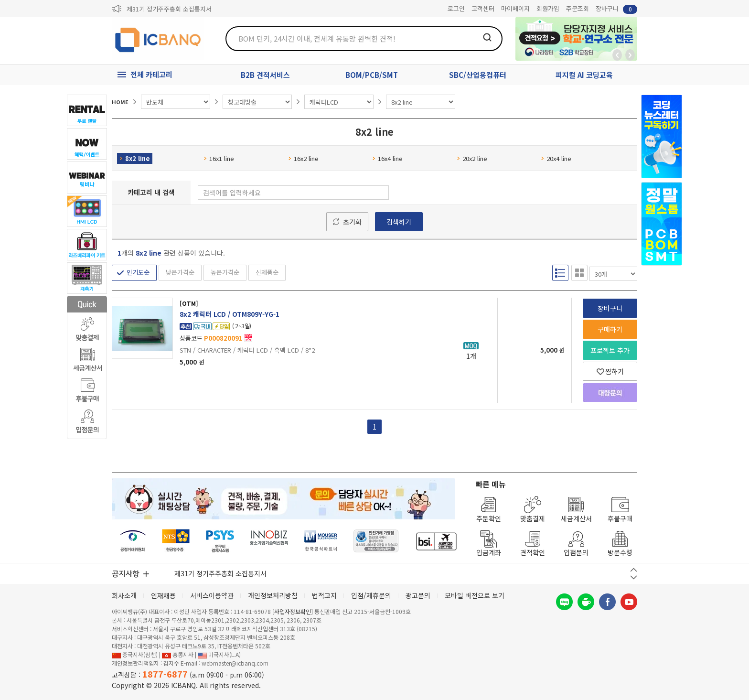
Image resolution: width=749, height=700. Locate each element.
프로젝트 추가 (610, 350)
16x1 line (219, 158)
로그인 (456, 8)
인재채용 (163, 595)
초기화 (352, 222)
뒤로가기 (617, 55)
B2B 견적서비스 (265, 75)
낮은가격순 (180, 272)
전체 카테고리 (151, 74)
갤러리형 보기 (579, 273)
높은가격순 (225, 272)
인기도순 (138, 272)
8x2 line (135, 158)
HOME (120, 102)
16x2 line (303, 158)
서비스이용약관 (212, 595)
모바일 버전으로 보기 (475, 595)
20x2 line (472, 158)
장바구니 (616, 9)
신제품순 (267, 272)
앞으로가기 (630, 55)
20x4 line (556, 158)
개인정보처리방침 (273, 595)
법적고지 (324, 595)
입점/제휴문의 (371, 595)
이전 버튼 (634, 570)
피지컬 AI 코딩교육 (584, 75)
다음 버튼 (634, 577)
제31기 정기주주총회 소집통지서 (169, 9)
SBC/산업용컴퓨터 (478, 75)
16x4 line (387, 158)
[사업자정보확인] (293, 611)
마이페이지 (515, 8)
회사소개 (124, 595)
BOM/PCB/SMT (372, 75)
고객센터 (483, 8)
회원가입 (548, 8)
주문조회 (578, 8)
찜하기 (610, 371)
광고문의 (418, 595)
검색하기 (399, 222)
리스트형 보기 (560, 273)
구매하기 (610, 329)
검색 (487, 37)
